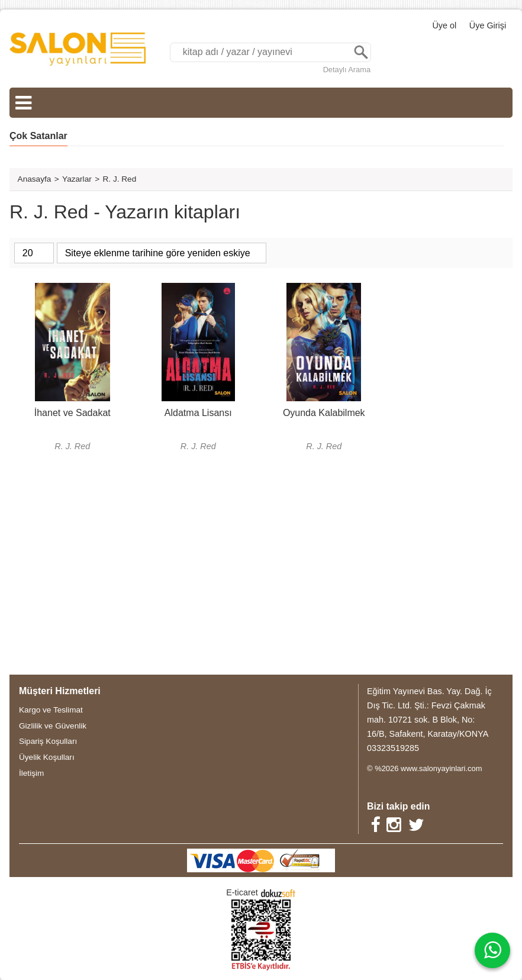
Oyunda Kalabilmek (324, 413)
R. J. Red (72, 446)
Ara (361, 52)
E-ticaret (242, 892)
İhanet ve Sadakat (72, 413)
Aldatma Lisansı (198, 413)
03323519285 (393, 748)
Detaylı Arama (347, 70)
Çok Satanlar (38, 136)
